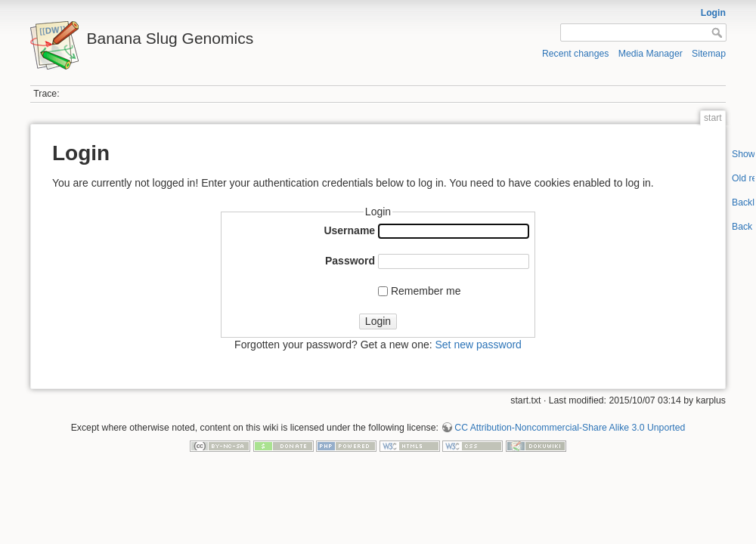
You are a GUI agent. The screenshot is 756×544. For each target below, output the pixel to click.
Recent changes (576, 54)
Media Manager (651, 54)
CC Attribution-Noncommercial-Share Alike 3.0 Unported (570, 428)
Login (713, 13)
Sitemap (709, 54)
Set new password (478, 345)
